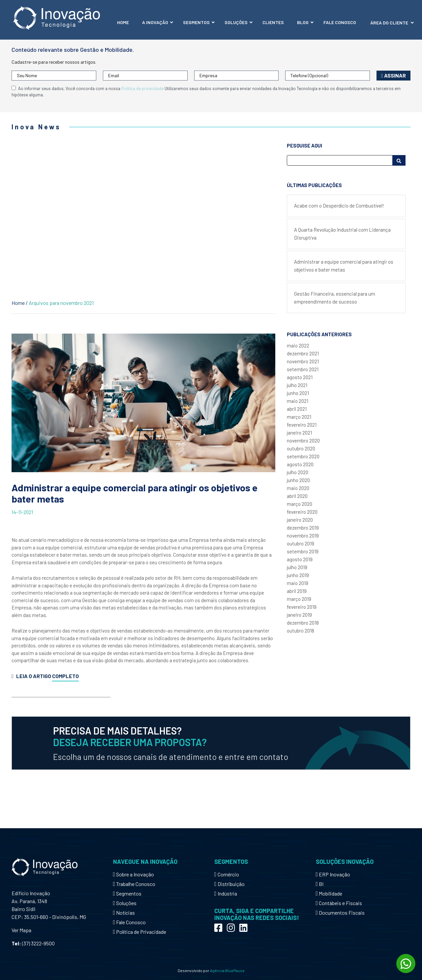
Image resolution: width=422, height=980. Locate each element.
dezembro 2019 (303, 528)
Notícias (124, 913)
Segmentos (127, 893)
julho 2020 (298, 472)
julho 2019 (297, 567)
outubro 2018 (301, 631)
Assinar (393, 75)
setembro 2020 (303, 456)
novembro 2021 (303, 361)
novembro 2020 (303, 441)
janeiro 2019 (299, 615)
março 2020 (300, 504)
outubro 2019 (301, 543)
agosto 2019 (300, 559)
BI (320, 884)
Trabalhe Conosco (134, 884)
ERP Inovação (333, 874)
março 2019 (299, 599)
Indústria (226, 893)
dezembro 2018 (303, 623)
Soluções (125, 903)
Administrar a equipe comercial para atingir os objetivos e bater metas (135, 493)
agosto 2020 (300, 464)
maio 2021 (298, 401)
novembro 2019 (303, 536)
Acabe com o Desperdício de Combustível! (339, 206)
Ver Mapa (21, 930)
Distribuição (229, 884)
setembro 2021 (303, 369)
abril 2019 (297, 591)
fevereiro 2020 (302, 512)
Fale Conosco (130, 922)
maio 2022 (298, 345)
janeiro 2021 (299, 433)
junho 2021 (298, 393)
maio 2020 (298, 488)
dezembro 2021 (303, 353)
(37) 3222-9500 (38, 943)
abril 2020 (297, 496)
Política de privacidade (142, 88)
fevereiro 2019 (302, 607)
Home (18, 303)
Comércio (227, 874)
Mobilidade (329, 893)
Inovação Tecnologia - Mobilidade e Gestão (57, 18)
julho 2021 (297, 385)
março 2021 (299, 417)
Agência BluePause (227, 970)
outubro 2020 (301, 448)
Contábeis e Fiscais (339, 903)
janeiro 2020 (300, 520)
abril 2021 (297, 409)
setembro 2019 (303, 551)
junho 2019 (298, 575)
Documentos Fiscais (340, 913)
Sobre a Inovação (134, 874)
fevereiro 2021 (302, 425)
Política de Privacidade (140, 932)
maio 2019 (298, 583)
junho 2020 (298, 480)
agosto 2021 (300, 377)
